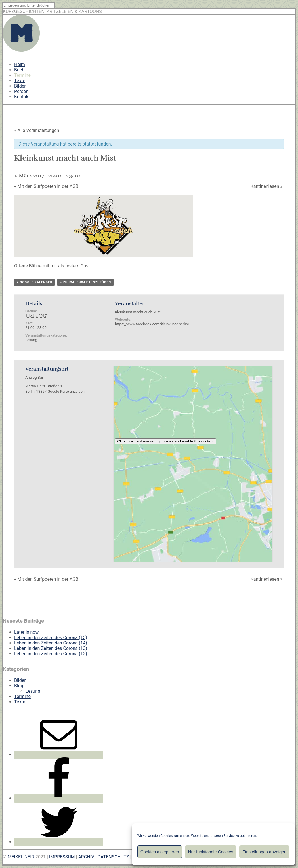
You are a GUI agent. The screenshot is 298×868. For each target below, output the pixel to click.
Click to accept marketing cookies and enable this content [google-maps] (165, 441)
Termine (22, 75)
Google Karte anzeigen (66, 391)
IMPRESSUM (62, 857)
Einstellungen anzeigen (264, 852)
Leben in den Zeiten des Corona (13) (51, 648)
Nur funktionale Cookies (211, 852)
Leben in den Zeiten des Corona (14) (51, 643)
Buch (19, 70)
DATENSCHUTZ (113, 857)
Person (21, 91)
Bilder (20, 86)
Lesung (31, 340)
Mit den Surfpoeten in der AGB (46, 186)
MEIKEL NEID (21, 857)
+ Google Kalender (34, 282)
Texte (20, 81)
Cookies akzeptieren (160, 852)
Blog (19, 686)
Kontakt (22, 97)
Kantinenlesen (266, 186)
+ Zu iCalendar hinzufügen (85, 282)
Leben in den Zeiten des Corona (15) (51, 638)
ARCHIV (86, 857)
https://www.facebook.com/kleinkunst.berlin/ (152, 324)
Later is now (27, 632)
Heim (20, 64)
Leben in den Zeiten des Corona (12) (51, 654)
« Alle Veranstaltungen (37, 130)
